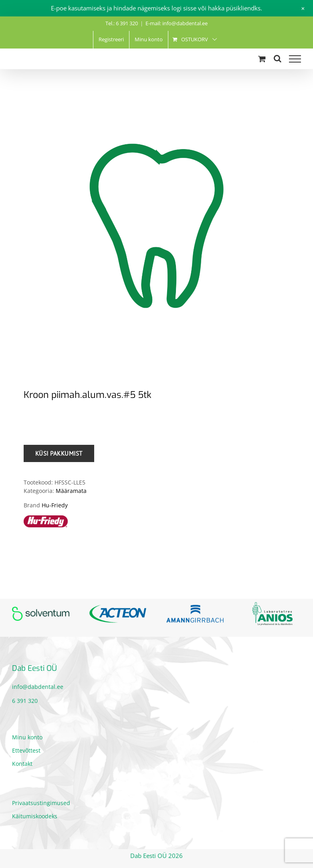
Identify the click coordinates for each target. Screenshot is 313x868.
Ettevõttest (26, 750)
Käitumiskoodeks (35, 816)
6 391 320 (25, 701)
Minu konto (27, 737)
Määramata (71, 491)
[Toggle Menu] (295, 59)
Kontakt (22, 764)
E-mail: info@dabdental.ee (177, 23)
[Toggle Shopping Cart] (262, 59)
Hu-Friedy (55, 505)
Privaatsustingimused (41, 803)
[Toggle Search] (278, 59)
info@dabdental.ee (38, 687)
